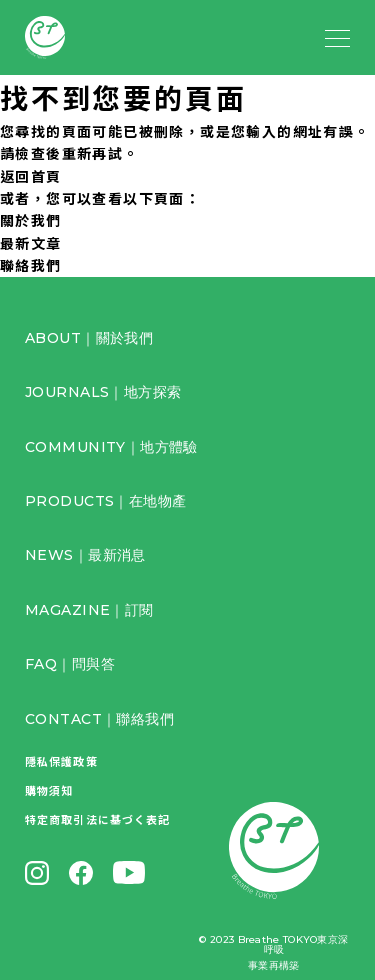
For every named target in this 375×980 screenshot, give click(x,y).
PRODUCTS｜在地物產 (105, 501)
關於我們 (31, 220)
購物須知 (49, 790)
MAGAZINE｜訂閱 (89, 610)
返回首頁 (31, 176)
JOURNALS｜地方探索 (103, 392)
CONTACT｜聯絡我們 (99, 719)
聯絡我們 (31, 265)
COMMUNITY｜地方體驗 (111, 447)
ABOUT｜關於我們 (89, 338)
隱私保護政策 (61, 761)
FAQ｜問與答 (70, 664)
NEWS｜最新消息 (85, 555)
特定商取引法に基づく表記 (97, 819)
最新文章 (31, 243)
